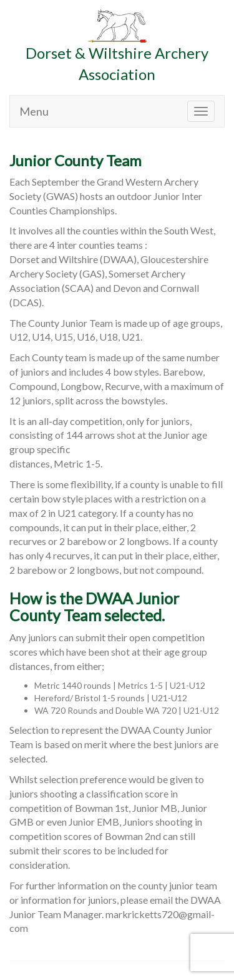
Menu (34, 111)
